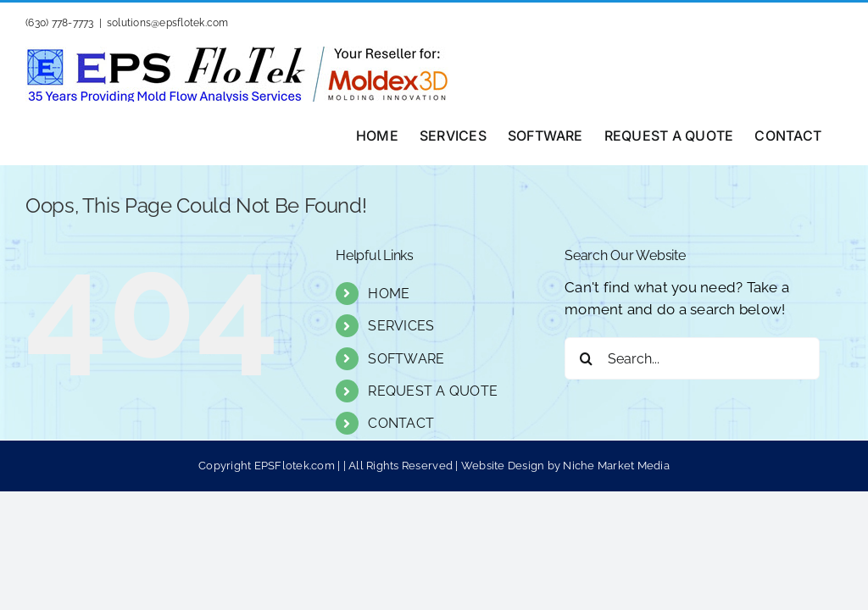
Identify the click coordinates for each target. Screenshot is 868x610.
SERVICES (401, 326)
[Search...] (692, 358)
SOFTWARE (406, 359)
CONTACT (401, 423)
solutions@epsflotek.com (168, 23)
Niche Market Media (616, 466)
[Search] (586, 358)
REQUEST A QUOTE (433, 391)
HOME (389, 294)
